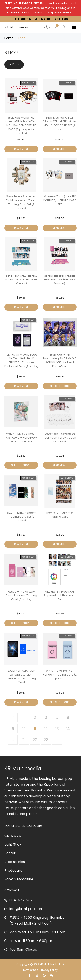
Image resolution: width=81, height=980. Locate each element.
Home (9, 38)
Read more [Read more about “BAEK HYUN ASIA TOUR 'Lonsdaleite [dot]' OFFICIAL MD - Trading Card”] (21, 702)
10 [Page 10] (24, 729)
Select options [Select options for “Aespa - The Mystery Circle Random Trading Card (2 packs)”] (21, 623)
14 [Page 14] (68, 729)
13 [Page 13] (57, 729)
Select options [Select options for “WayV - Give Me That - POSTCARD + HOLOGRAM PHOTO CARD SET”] (21, 465)
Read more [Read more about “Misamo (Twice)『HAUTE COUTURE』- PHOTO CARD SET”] (60, 228)
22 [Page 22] (35, 740)
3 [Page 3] (46, 717)
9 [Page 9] (13, 729)
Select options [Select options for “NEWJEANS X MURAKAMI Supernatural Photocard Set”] (60, 623)
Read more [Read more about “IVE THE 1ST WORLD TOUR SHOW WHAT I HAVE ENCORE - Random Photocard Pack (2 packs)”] (21, 386)
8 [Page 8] (68, 717)
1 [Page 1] (24, 717)
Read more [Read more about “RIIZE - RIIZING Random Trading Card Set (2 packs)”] (21, 544)
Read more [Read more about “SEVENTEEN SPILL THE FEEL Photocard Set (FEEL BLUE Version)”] (21, 307)
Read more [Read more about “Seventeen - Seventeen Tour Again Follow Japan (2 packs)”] (60, 465)
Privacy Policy (49, 970)
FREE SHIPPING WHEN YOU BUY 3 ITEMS (41, 19)
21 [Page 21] (24, 740)
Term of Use (30, 970)
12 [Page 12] (46, 729)
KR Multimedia (16, 27)
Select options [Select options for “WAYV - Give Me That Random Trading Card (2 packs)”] (60, 702)
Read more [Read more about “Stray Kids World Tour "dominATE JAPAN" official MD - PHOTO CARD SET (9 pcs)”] (60, 149)
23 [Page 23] (46, 740)
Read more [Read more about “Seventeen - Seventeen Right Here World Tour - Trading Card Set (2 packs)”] (21, 228)
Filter (14, 64)
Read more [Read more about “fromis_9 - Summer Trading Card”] (60, 544)
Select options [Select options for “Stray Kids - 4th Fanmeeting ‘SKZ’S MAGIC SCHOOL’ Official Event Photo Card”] (60, 386)
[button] (46, 28)
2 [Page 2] (35, 717)
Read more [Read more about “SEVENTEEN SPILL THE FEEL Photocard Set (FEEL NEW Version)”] (60, 307)
